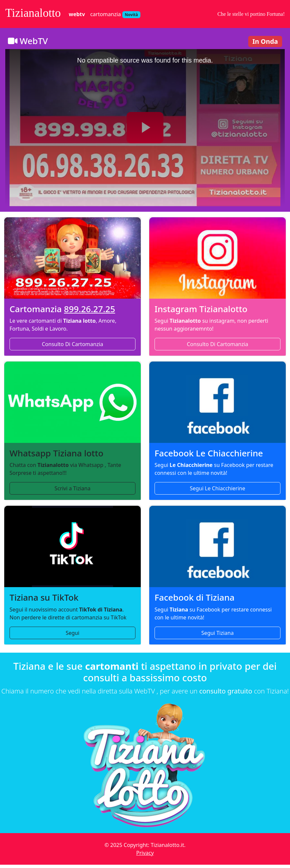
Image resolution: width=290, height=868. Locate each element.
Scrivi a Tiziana (72, 488)
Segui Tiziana (217, 633)
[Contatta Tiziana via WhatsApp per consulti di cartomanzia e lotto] (72, 402)
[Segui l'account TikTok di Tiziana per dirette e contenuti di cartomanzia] (72, 546)
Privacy (145, 853)
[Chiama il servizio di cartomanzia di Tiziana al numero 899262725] (72, 258)
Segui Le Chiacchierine (217, 488)
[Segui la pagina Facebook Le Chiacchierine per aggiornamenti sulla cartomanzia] (217, 402)
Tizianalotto (33, 13)
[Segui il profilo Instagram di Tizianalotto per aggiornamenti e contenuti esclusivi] (217, 258)
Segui (73, 633)
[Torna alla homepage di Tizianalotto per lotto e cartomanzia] (145, 767)
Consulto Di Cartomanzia (72, 344)
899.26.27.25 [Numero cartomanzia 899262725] (90, 309)
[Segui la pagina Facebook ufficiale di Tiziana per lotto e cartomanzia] (217, 546)
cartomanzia (115, 14)
